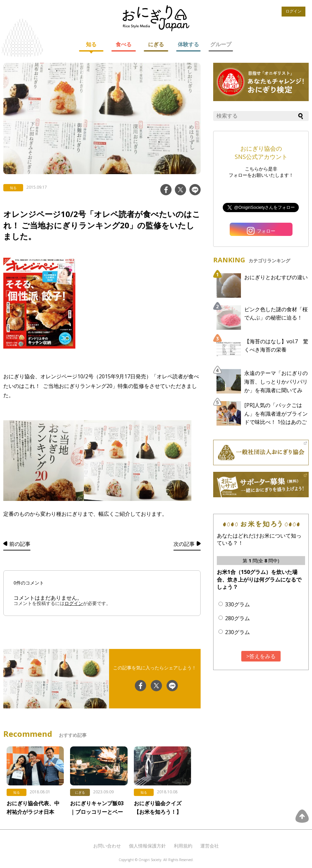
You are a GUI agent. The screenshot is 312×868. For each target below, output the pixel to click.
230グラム (237, 632)
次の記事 (184, 544)
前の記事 (20, 544)
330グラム (237, 604)
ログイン (293, 11)
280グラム (237, 618)
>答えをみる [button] (261, 656)
